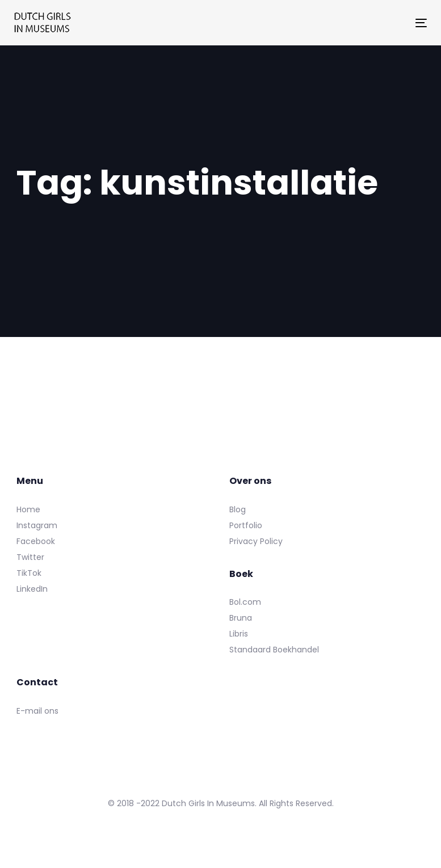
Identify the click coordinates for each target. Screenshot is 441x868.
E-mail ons (37, 711)
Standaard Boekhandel (274, 650)
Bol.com (245, 602)
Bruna (241, 618)
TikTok (29, 573)
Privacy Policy (256, 541)
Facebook (36, 541)
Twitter (30, 557)
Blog (238, 509)
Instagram (37, 525)
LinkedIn (32, 589)
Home (28, 509)
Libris (239, 634)
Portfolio (246, 525)
